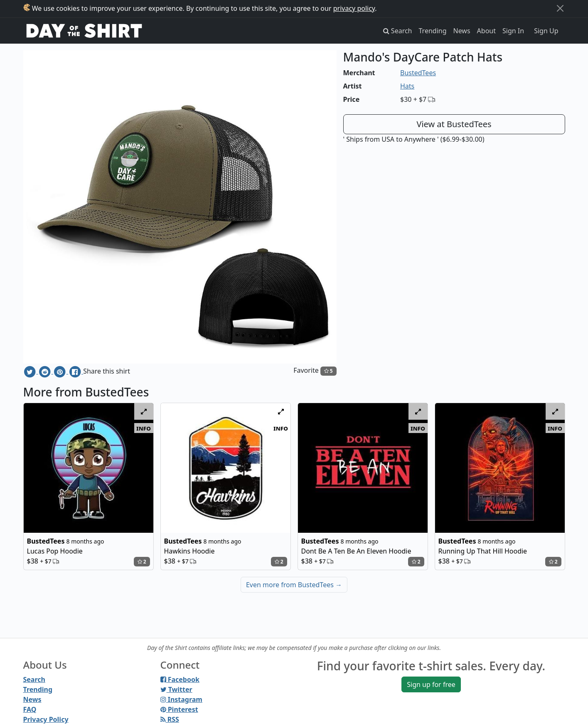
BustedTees (418, 73)
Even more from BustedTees (294, 585)
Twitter (176, 689)
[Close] (560, 8)
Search (34, 679)
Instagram (181, 699)
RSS (170, 719)
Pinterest (179, 709)
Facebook (180, 679)
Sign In (513, 31)
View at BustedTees (454, 124)
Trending (433, 31)
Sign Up (546, 31)
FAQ (30, 709)
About (486, 31)
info (144, 428)
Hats (407, 86)
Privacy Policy (46, 719)
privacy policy (354, 8)
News (462, 31)
